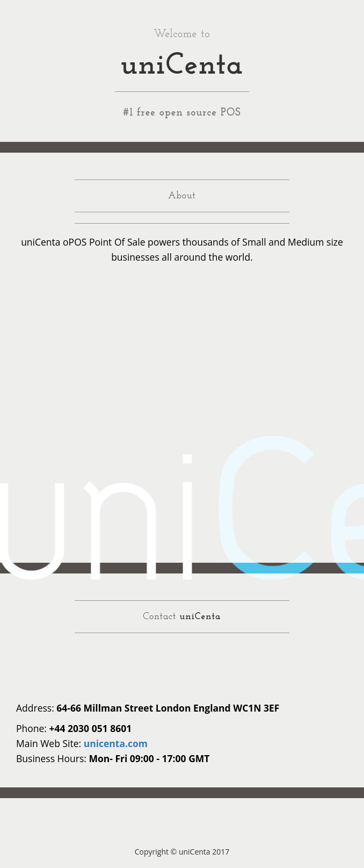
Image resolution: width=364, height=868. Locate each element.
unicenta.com (116, 743)
